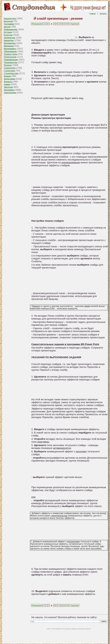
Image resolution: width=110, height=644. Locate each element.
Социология (10, 68)
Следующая (74, 24)
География (9, 24)
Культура (8, 35)
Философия (9, 79)
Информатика (10, 29)
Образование (10, 51)
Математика (10, 43)
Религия (8, 65)
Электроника (10, 93)
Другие (7, 27)
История (8, 32)
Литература (9, 38)
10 (67, 24)
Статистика (9, 71)
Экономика (9, 90)
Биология (8, 21)
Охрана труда (10, 54)
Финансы (8, 82)
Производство (11, 62)
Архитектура (10, 19)
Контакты (103, 14)
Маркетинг (9, 40)
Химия (7, 84)
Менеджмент (10, 49)
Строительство (11, 73)
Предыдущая (37, 24)
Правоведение (11, 60)
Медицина (9, 46)
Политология (10, 57)
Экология (8, 87)
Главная (93, 14)
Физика (7, 76)
